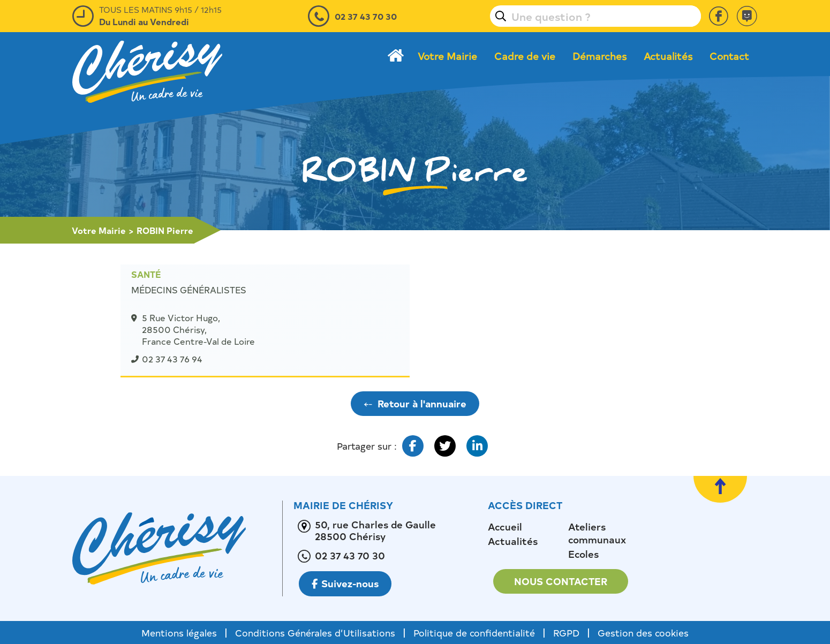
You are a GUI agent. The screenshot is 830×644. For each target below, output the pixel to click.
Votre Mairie (447, 56)
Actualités (668, 56)
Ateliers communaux (597, 533)
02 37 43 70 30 (366, 16)
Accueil (505, 527)
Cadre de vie (525, 56)
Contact (729, 56)
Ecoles (583, 554)
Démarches (599, 56)
